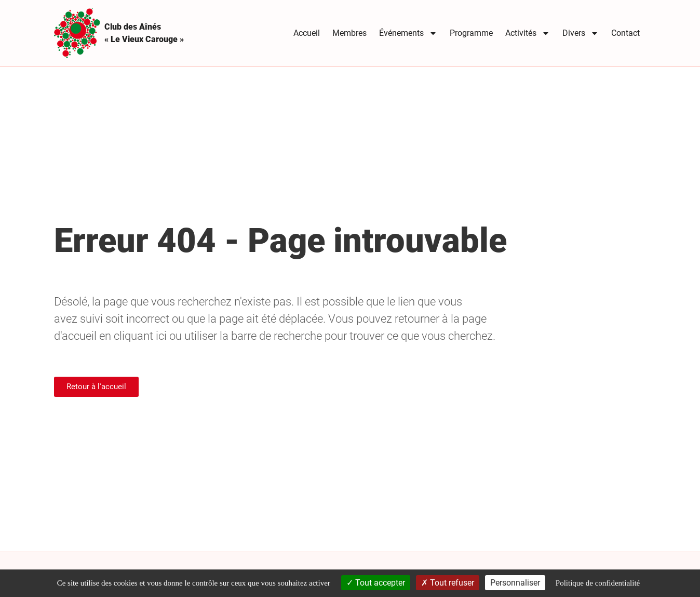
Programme (471, 33)
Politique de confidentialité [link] (598, 583)
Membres (349, 33)
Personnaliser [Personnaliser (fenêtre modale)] (515, 583)
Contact (625, 33)
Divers (581, 33)
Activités (528, 33)
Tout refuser (448, 583)
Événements (408, 33)
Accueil (307, 33)
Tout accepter (376, 583)
